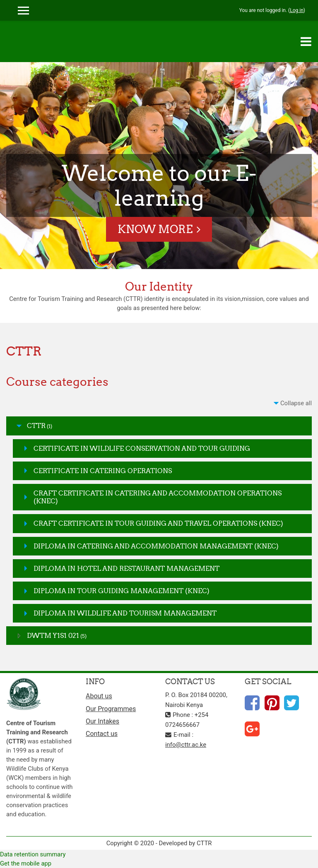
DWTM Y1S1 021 (53, 635)
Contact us (102, 734)
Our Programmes (111, 709)
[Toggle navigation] (306, 41)
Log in (297, 10)
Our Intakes (102, 721)
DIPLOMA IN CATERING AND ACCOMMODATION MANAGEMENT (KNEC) (156, 546)
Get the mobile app (26, 863)
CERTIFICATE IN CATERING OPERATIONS (103, 471)
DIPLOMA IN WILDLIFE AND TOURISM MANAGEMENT (125, 613)
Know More (155, 229)
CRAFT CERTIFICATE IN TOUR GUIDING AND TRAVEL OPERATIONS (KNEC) (158, 523)
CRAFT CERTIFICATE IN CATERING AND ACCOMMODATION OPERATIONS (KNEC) (158, 497)
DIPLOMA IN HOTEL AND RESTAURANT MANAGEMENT (126, 568)
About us (99, 696)
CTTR (36, 426)
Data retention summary (33, 854)
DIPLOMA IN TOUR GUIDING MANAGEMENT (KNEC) (122, 591)
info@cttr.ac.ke (186, 745)
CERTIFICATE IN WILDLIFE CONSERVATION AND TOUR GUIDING (142, 448)
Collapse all (296, 403)
